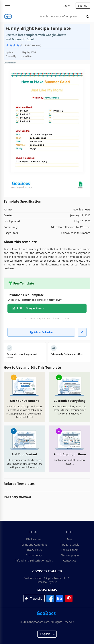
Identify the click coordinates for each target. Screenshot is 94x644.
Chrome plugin (70, 555)
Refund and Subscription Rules (34, 560)
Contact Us (70, 560)
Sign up (83, 6)
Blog (70, 539)
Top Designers (70, 550)
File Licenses (34, 539)
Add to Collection (41, 332)
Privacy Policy (34, 550)
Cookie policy (34, 555)
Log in (66, 5)
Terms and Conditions (34, 545)
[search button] (88, 16)
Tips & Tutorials (70, 545)
